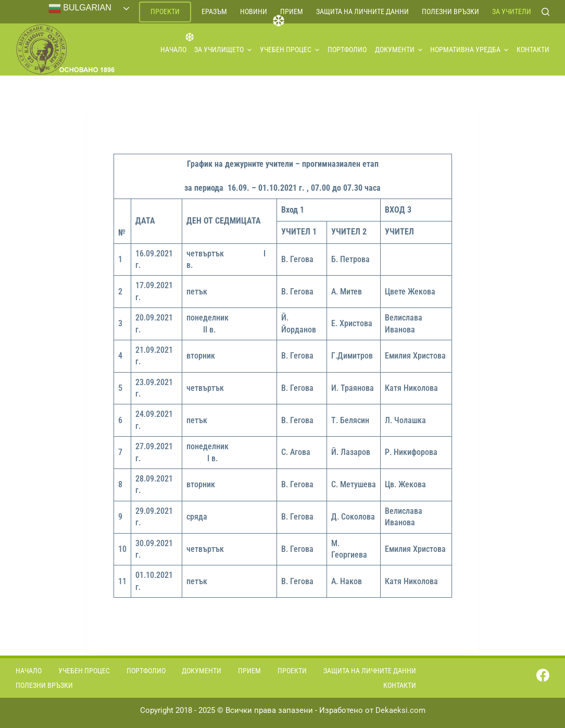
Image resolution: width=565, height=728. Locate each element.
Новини (254, 11)
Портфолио (347, 50)
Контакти (533, 50)
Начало (173, 50)
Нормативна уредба (469, 50)
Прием (292, 11)
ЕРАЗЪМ (214, 11)
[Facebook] (543, 675)
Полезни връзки (450, 11)
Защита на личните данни (362, 11)
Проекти (165, 11)
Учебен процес (290, 50)
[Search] (545, 12)
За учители (512, 11)
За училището (223, 50)
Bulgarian (80, 8)
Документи (399, 50)
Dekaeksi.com (400, 710)
